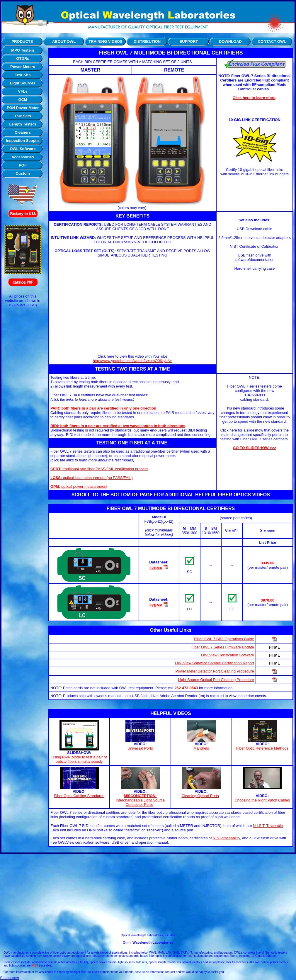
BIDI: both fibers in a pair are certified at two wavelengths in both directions (118, 426)
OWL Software (23, 149)
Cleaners (23, 132)
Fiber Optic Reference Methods (262, 748)
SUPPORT (189, 41)
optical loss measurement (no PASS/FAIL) (92, 478)
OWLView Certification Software (228, 655)
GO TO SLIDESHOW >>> (254, 448)
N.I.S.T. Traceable (268, 826)
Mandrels (201, 748)
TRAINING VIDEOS (106, 41)
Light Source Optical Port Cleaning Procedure (216, 680)
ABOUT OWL (64, 41)
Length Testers (23, 124)
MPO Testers (23, 50)
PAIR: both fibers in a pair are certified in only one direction (103, 408)
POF (23, 165)
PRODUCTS (22, 41)
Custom (23, 173)
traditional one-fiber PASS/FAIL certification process (99, 469)
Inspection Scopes (23, 141)
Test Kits (23, 75)
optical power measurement (79, 486)
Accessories (23, 157)
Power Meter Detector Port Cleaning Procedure (215, 671)
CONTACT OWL (272, 41)
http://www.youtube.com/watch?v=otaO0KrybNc (133, 361)
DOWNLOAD (230, 41)
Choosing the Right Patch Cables (262, 800)
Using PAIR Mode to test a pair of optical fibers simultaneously (79, 759)
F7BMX (156, 568)
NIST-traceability (226, 838)
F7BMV (156, 605)
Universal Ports (140, 748)
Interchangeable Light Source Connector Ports (140, 802)
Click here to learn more (254, 98)
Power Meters (23, 67)
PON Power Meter (23, 108)
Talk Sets (23, 116)
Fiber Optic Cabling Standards (79, 796)
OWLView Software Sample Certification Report (215, 663)
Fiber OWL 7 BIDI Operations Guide (224, 639)
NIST (35, 965)
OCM (23, 100)
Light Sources (23, 83)
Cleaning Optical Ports (200, 796)
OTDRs (23, 58)
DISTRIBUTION (147, 41)
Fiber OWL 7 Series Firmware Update (223, 647)
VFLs (23, 91)
